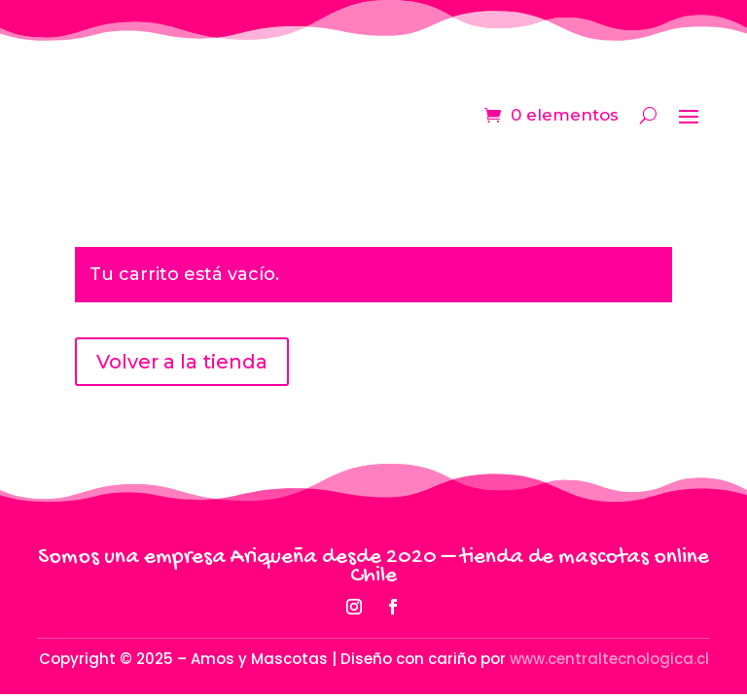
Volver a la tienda (182, 362)
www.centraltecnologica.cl (609, 659)
